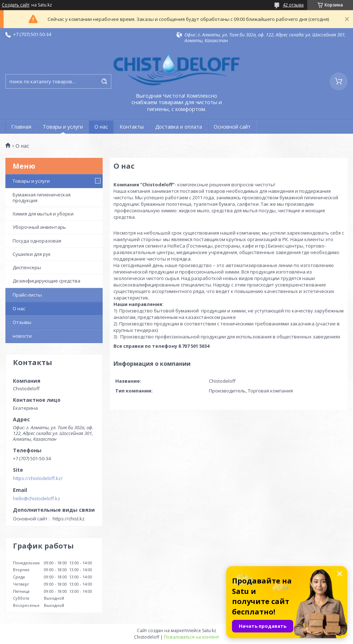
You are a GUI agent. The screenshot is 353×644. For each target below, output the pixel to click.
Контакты (132, 127)
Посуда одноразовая (37, 241)
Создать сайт (16, 5)
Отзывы (22, 322)
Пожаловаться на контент (191, 637)
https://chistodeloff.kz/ (38, 478)
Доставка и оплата (179, 127)
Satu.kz (209, 630)
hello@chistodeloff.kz (37, 498)
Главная (21, 127)
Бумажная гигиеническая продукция (42, 197)
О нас (101, 127)
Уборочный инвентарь (39, 227)
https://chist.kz (69, 519)
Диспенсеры (27, 267)
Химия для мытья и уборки (43, 214)
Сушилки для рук (32, 254)
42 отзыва (293, 5)
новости (22, 336)
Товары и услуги (63, 127)
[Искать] (104, 81)
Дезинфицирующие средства (46, 281)
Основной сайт (232, 127)
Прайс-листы (27, 295)
